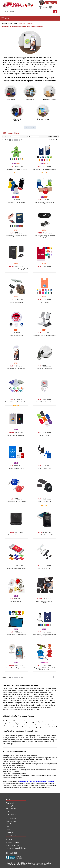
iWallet (44, 269)
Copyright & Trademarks (38, 864)
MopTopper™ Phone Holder (16, 202)
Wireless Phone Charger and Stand (16, 668)
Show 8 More (30, 127)
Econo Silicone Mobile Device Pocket (44, 169)
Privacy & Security (20, 864)
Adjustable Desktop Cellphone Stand (44, 335)
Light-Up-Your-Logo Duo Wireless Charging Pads (45, 236)
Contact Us (51, 3)
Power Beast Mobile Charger (16, 435)
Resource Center (11, 818)
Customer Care (11, 821)
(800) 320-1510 (12, 839)
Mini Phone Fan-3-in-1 (44, 568)
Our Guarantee (11, 809)
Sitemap (29, 866)
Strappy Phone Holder (45, 468)
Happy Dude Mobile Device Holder (16, 169)
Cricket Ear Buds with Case (44, 402)
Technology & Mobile (12, 23)
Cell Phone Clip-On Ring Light (16, 369)
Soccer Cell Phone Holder (44, 369)
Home (3, 23)
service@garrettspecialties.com (16, 848)
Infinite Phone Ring (16, 601)
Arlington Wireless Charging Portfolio (45, 602)
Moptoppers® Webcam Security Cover (16, 635)
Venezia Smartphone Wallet (44, 535)
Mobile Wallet (44, 435)
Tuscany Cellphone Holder (16, 535)
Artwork (8, 824)
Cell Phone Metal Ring (16, 302)
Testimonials (10, 803)
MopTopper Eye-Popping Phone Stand (44, 203)
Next (22, 140)
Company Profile (11, 806)
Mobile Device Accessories (26, 23)
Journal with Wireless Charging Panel (16, 269)
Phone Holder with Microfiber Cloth (16, 402)
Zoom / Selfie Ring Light (16, 335)
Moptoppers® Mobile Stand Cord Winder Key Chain (44, 668)
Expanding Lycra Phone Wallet (16, 568)
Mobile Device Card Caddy (16, 468)
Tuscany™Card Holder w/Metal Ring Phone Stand (16, 236)
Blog (7, 812)
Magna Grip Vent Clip (45, 502)
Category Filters (11, 133)
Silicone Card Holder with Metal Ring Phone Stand (45, 635)
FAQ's (8, 827)
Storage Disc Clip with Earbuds (16, 502)
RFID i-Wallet (45, 302)
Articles (8, 830)
